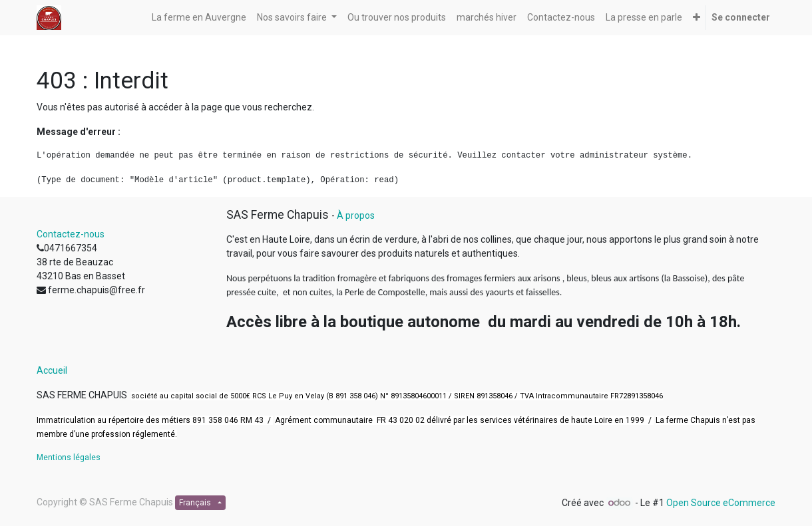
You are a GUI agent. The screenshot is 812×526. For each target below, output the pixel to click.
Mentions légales (69, 458)
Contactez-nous (71, 234)
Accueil (52, 370)
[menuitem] (199, 18)
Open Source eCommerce (721, 503)
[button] (697, 18)
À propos (356, 215)
